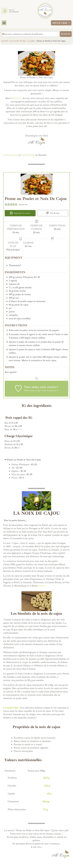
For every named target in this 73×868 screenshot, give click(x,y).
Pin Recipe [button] (53, 213)
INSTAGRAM (11, 155)
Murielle (17, 98)
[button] (4, 23)
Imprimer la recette (20, 213)
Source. (43, 586)
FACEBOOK (28, 155)
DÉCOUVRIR (61, 23)
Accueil (4, 41)
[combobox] (30, 34)
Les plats (31, 41)
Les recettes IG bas (18, 41)
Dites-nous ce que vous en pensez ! (41, 390)
